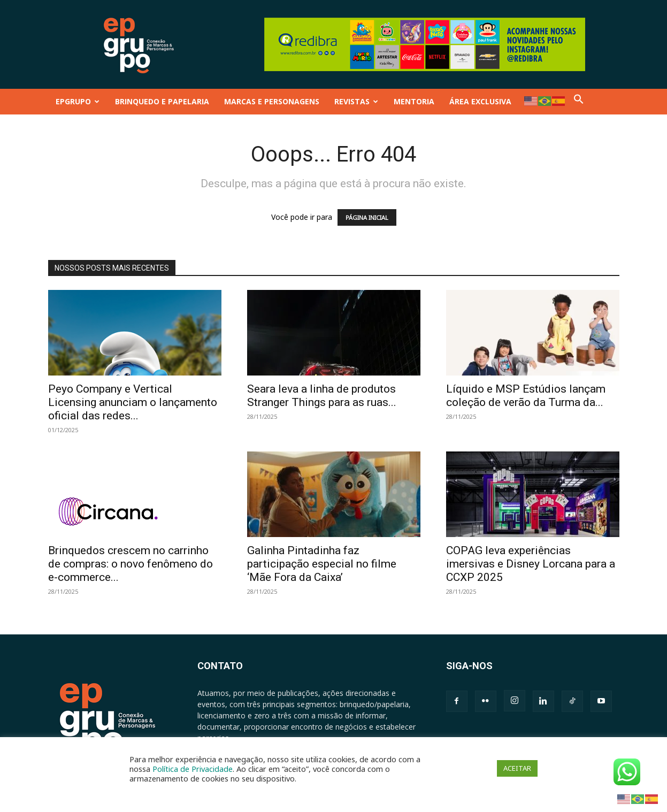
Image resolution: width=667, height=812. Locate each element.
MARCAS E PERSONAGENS (272, 101)
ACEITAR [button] (517, 768)
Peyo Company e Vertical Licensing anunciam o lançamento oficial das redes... (133, 402)
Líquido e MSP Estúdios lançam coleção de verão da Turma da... (526, 396)
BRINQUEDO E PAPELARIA (162, 101)
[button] (579, 101)
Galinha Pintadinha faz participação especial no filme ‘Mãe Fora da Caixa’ (322, 564)
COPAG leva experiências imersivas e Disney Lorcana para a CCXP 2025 (531, 564)
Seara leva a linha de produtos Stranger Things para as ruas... (322, 396)
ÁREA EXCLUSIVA (480, 101)
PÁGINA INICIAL (367, 217)
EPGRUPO (78, 101)
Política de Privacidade (193, 769)
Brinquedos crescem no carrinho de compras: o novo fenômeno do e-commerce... (131, 564)
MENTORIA (414, 101)
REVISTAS (356, 101)
